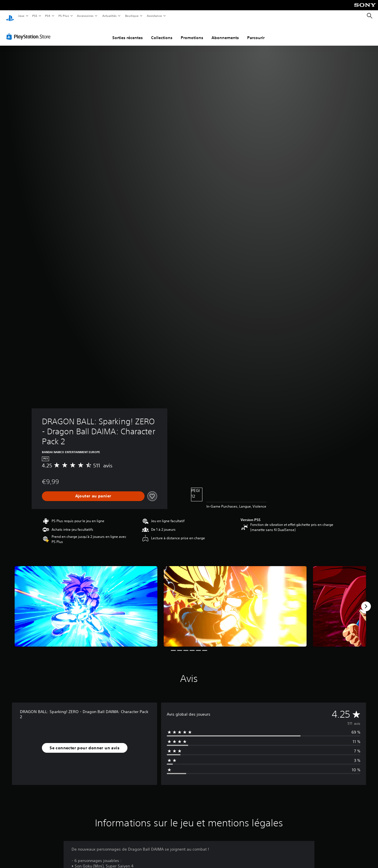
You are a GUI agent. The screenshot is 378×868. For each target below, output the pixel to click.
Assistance (154, 16)
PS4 (48, 16)
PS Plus (64, 16)
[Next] (366, 601)
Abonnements (225, 32)
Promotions (192, 32)
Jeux (21, 16)
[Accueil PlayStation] (10, 16)
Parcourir (256, 32)
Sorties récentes (128, 32)
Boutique (132, 16)
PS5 (35, 16)
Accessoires (85, 16)
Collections (162, 32)
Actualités (109, 16)
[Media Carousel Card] (86, 601)
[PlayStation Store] (30, 31)
